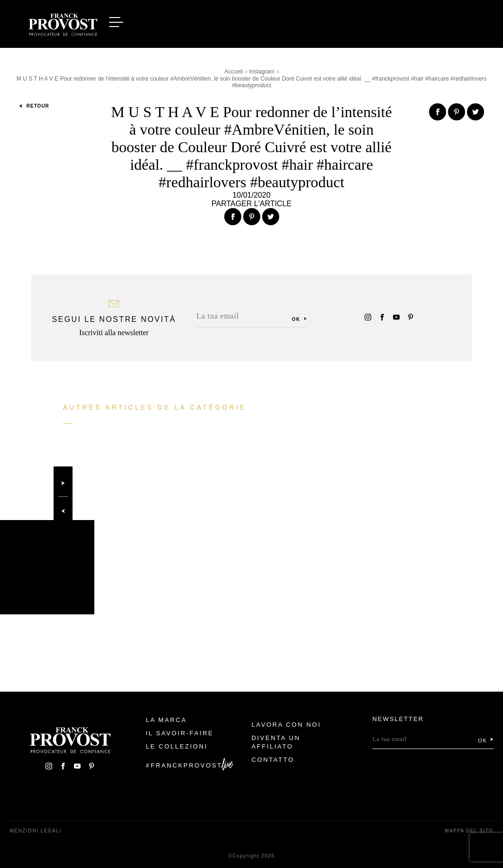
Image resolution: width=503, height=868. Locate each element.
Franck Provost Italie (63, 23)
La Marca (166, 720)
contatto (273, 760)
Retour (34, 106)
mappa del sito (469, 831)
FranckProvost (187, 765)
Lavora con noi (287, 725)
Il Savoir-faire (179, 733)
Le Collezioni (177, 746)
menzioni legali (36, 831)
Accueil (233, 72)
